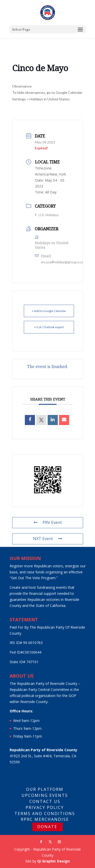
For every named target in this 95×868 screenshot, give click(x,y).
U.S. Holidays (47, 215)
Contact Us (45, 801)
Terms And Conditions (45, 814)
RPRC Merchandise (45, 819)
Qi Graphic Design (53, 861)
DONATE (47, 827)
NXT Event (48, 539)
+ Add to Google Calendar (49, 311)
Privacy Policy (45, 807)
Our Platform (45, 789)
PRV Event (48, 522)
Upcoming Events (45, 795)
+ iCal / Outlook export (49, 327)
